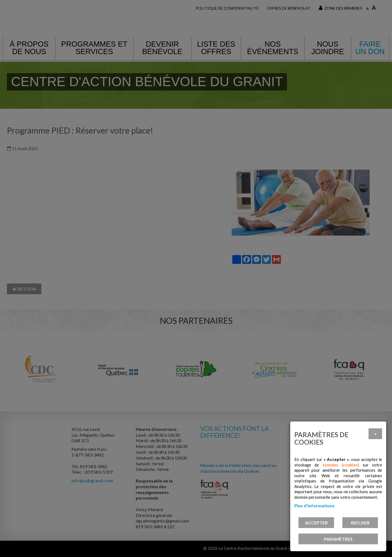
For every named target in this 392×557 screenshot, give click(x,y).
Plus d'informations (314, 506)
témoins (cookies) (341, 465)
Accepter (316, 523)
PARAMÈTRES (338, 539)
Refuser (360, 523)
